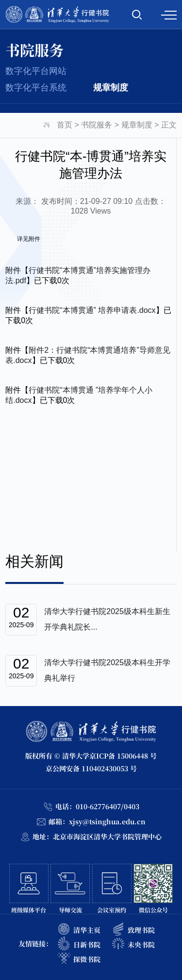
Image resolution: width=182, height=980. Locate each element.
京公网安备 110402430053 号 (91, 768)
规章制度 (111, 88)
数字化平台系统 (36, 88)
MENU (169, 15)
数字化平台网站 (36, 71)
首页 (65, 125)
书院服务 (97, 125)
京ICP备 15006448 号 (123, 756)
